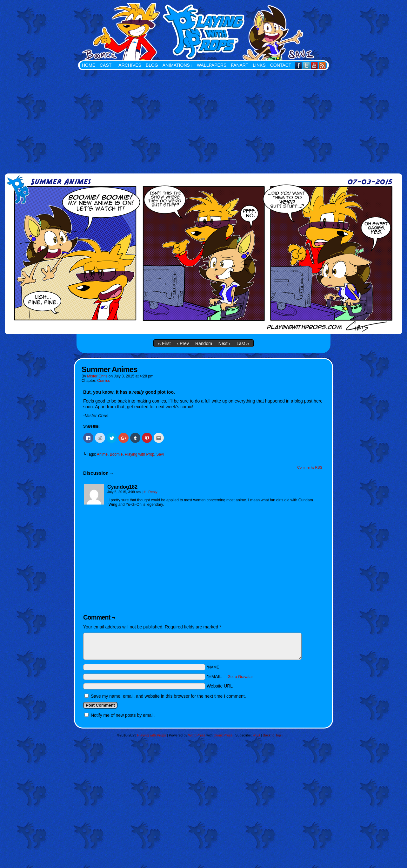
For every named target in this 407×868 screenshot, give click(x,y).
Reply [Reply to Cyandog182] (153, 492)
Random (204, 343)
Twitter (307, 65)
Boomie (116, 454)
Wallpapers (212, 65)
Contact (281, 65)
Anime (102, 454)
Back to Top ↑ (273, 735)
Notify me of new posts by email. (123, 715)
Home (89, 65)
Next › (224, 343)
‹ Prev (183, 343)
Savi (160, 454)
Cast (107, 65)
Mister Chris (97, 376)
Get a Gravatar (240, 677)
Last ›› (243, 343)
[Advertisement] (203, 118)
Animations (177, 65)
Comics (103, 381)
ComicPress (223, 735)
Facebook (299, 65)
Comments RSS (310, 467)
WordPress (197, 735)
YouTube (314, 65)
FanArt (240, 65)
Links (259, 65)
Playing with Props (235, 32)
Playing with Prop (140, 454)
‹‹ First (164, 343)
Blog (152, 65)
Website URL (220, 686)
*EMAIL (230, 676)
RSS (322, 65)
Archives (130, 65)
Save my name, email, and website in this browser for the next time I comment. (168, 696)
